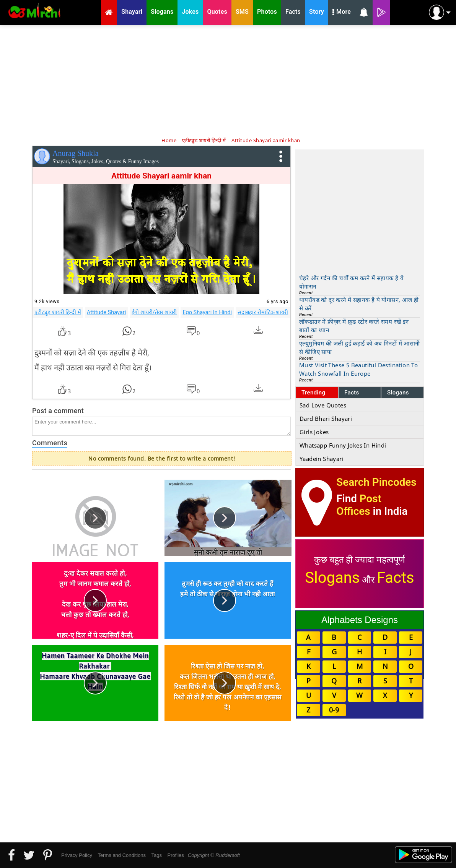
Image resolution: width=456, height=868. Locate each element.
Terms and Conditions (122, 855)
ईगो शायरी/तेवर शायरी (154, 312)
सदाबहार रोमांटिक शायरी (263, 312)
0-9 (334, 710)
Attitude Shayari (106, 312)
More (342, 13)
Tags (157, 855)
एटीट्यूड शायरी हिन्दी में (58, 312)
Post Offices (359, 505)
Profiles (175, 855)
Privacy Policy (77, 855)
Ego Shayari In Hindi (207, 312)
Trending (313, 393)
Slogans (398, 393)
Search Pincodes (376, 482)
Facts (352, 393)
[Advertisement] (228, 80)
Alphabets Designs (360, 620)
